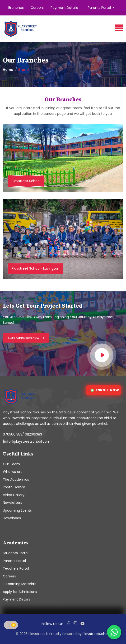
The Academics (16, 479)
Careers (37, 8)
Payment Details (64, 8)
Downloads (12, 518)
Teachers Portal (16, 568)
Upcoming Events (17, 510)
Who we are (13, 472)
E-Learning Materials (20, 584)
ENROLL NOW (105, 390)
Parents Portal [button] (100, 8)
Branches (16, 8)
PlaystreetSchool (96, 634)
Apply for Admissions (20, 592)
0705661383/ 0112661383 (22, 434)
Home (8, 70)
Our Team (11, 464)
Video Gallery (14, 495)
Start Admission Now (26, 338)
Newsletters (12, 503)
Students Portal (16, 553)
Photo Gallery (14, 487)
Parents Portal (14, 561)
